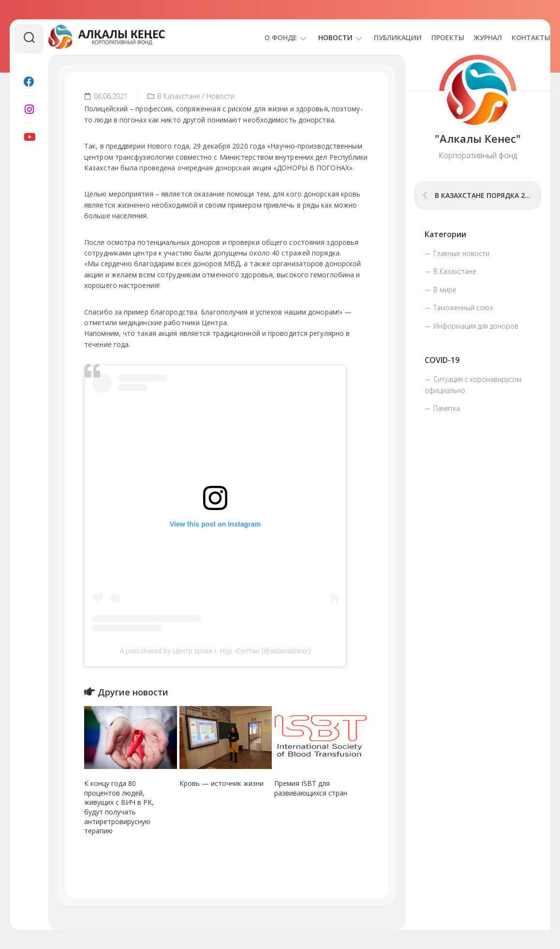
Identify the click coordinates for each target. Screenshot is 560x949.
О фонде (261, 38)
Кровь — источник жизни (221, 783)
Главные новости (461, 253)
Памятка (447, 408)
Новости (316, 38)
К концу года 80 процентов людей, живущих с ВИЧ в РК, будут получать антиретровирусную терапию (119, 807)
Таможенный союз (463, 308)
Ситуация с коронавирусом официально (473, 385)
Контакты (512, 38)
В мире (445, 290)
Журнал (469, 38)
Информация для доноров (476, 326)
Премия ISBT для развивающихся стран (311, 788)
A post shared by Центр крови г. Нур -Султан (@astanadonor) (215, 651)
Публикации (378, 38)
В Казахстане (179, 96)
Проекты (428, 38)
